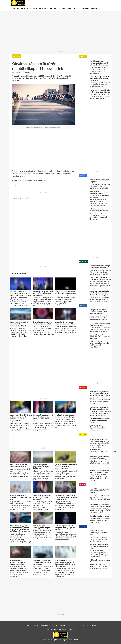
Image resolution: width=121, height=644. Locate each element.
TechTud (52, 9)
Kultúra (61, 9)
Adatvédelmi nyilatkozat (67, 629)
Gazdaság (42, 9)
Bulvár (77, 9)
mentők (27, 198)
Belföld (24, 9)
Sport (69, 9)
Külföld (33, 9)
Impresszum (52, 629)
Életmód (85, 9)
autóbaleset (17, 198)
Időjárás (94, 9)
